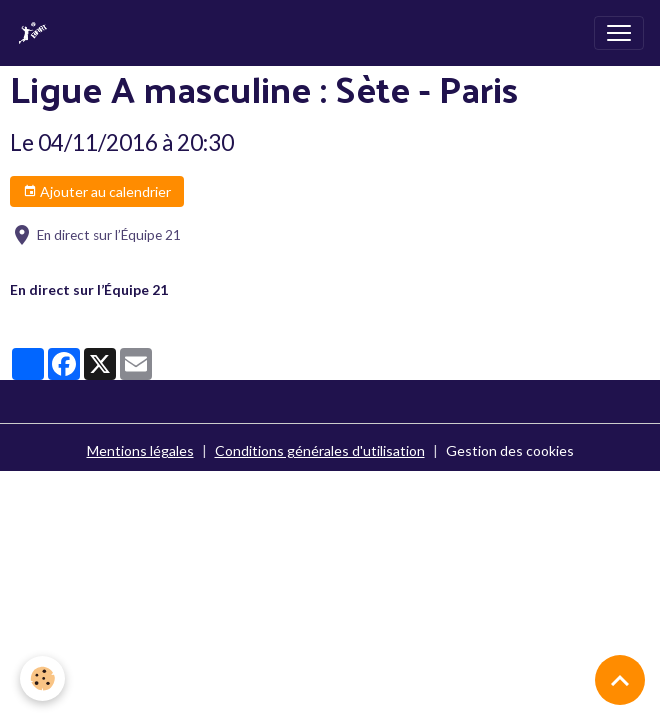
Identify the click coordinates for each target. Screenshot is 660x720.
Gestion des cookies (510, 450)
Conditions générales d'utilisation (320, 450)
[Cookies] (42, 678)
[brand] (37, 33)
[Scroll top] (620, 680)
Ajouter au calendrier (97, 192)
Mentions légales (140, 450)
